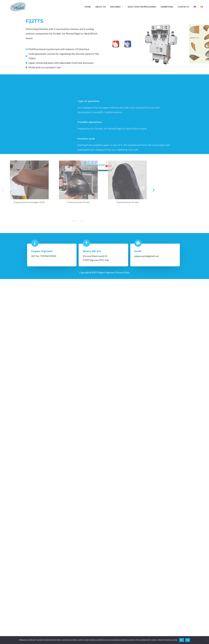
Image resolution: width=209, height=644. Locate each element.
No (188, 640)
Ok (182, 640)
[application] (127, 7)
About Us (106, 7)
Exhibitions (171, 7)
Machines (122, 7)
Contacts (186, 7)
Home (94, 7)
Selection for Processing (146, 7)
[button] (170, 190)
